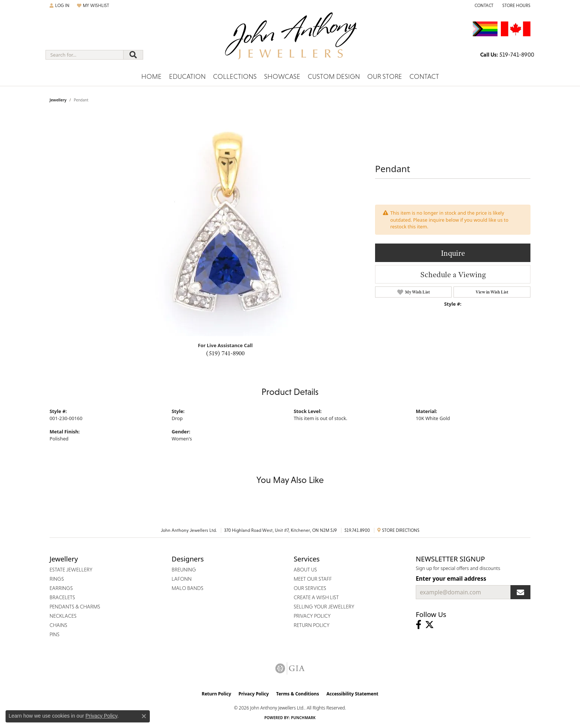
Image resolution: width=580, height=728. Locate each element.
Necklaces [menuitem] (63, 616)
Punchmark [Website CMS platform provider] (304, 718)
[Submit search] (133, 55)
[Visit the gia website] (290, 668)
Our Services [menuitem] (310, 588)
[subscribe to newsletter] (520, 592)
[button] (60, 6)
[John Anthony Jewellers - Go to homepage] (290, 40)
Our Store (385, 76)
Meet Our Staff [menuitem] (313, 579)
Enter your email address (451, 578)
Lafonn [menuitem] (182, 579)
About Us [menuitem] (305, 570)
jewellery (58, 100)
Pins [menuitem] (55, 634)
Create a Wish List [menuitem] (316, 597)
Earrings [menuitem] (61, 588)
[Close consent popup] (144, 716)
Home (151, 76)
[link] (483, 6)
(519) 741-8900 (225, 353)
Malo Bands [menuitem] (188, 588)
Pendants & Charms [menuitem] (75, 607)
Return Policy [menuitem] (312, 625)
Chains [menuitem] (58, 625)
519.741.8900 (357, 530)
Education (187, 76)
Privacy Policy (254, 694)
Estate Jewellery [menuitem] (71, 570)
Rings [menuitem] (57, 579)
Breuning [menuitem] (184, 570)
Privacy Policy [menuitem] (312, 616)
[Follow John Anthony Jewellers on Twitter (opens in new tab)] (429, 625)
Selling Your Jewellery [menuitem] (324, 607)
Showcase (282, 76)
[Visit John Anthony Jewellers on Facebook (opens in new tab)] (419, 625)
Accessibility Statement (352, 694)
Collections (235, 76)
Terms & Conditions (298, 694)
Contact (424, 76)
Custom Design (334, 76)
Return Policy (216, 694)
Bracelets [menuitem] (62, 597)
